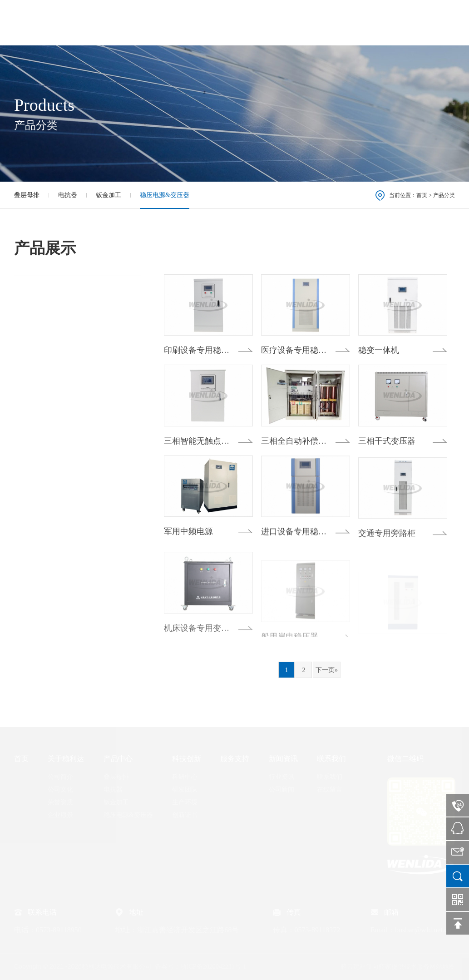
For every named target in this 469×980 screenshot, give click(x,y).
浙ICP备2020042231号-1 (213, 967)
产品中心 (226, 22)
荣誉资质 (60, 802)
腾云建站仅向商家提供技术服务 (385, 967)
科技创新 (272, 22)
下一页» (327, 670)
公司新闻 (281, 789)
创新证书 (185, 815)
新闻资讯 (363, 22)
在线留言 (330, 789)
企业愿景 (60, 815)
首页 (134, 22)
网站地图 (442, 967)
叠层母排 (27, 195)
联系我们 (409, 22)
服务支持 (317, 22)
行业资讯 (281, 777)
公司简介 (60, 777)
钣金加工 (109, 195)
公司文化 (60, 789)
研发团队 (185, 789)
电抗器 (68, 195)
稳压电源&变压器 (165, 195)
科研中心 (185, 777)
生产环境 (185, 802)
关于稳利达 (176, 22)
